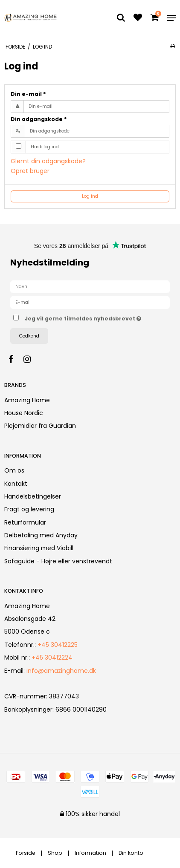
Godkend (29, 336)
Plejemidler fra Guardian (40, 426)
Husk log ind (45, 147)
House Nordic (24, 413)
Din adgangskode (39, 119)
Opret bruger (30, 171)
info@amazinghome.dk (61, 671)
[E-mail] (90, 302)
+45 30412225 (58, 645)
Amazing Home (27, 400)
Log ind (90, 196)
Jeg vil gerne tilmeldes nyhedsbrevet (83, 317)
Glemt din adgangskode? (48, 161)
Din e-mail (28, 94)
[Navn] (90, 286)
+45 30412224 (52, 657)
